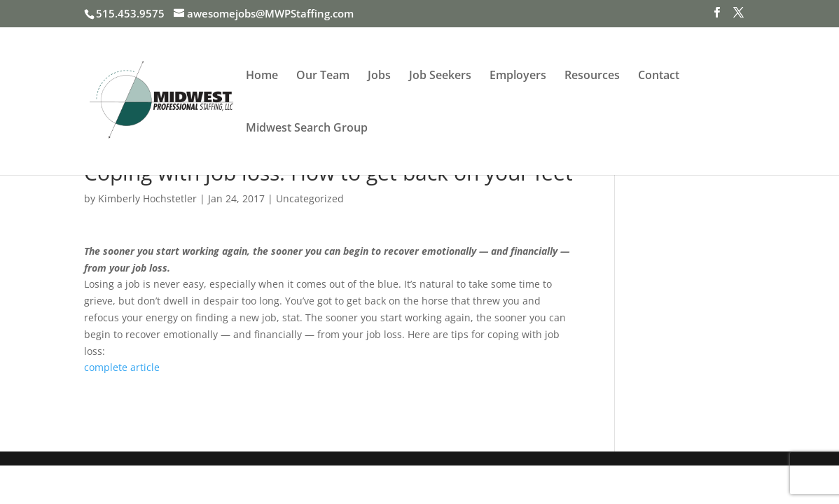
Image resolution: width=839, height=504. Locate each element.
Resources (592, 76)
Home (262, 76)
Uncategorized (310, 198)
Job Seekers (440, 76)
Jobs (379, 76)
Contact (659, 76)
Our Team (323, 76)
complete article (122, 367)
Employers (518, 76)
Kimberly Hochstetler (147, 198)
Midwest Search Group (307, 129)
